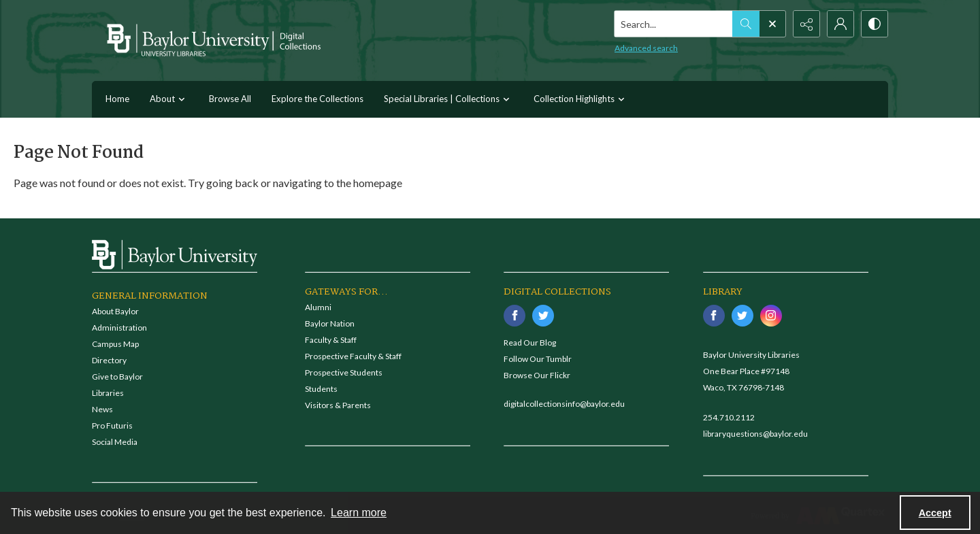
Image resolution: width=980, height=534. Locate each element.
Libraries (108, 393)
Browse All (230, 99)
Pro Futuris (112, 425)
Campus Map (115, 344)
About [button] (169, 100)
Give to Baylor (117, 377)
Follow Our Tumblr (538, 359)
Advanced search (646, 48)
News (102, 409)
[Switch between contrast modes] (875, 24)
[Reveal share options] (806, 24)
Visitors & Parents (338, 405)
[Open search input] (772, 24)
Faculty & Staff (331, 340)
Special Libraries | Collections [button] (448, 100)
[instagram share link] (771, 316)
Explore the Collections (317, 99)
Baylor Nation (330, 323)
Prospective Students (344, 372)
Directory (109, 360)
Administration (119, 328)
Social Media (115, 442)
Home (117, 99)
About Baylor (115, 311)
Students (321, 389)
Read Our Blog (530, 343)
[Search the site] (674, 24)
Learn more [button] (359, 513)
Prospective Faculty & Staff (353, 356)
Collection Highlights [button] (581, 100)
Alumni (318, 307)
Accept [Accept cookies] (935, 513)
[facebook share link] (514, 316)
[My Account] (840, 24)
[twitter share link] (543, 316)
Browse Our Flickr (537, 375)
